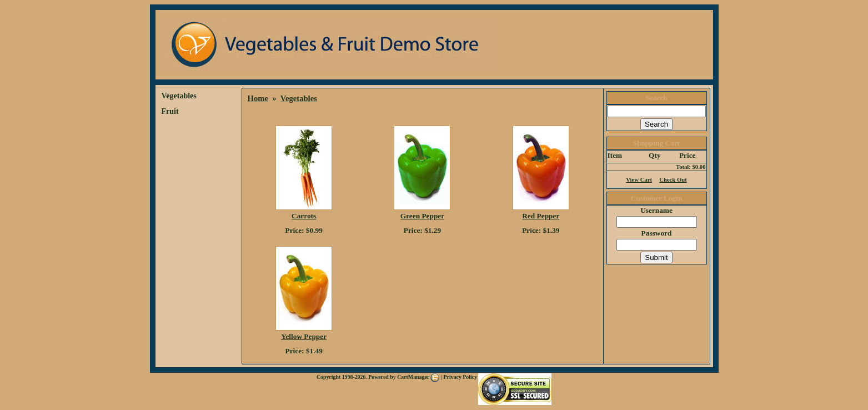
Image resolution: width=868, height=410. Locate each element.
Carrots (304, 216)
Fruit (170, 111)
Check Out (673, 180)
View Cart (639, 180)
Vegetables (179, 96)
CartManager (418, 377)
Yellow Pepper (304, 336)
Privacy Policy (461, 377)
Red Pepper (541, 216)
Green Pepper (422, 216)
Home (258, 98)
